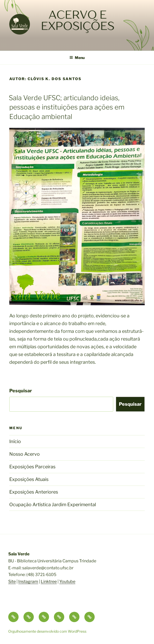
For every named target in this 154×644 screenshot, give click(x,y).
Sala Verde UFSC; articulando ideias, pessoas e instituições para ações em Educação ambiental (67, 107)
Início (15, 441)
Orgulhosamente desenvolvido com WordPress (47, 631)
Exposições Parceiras (32, 467)
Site (12, 582)
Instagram (28, 582)
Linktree (49, 582)
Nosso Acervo (25, 454)
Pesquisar (21, 391)
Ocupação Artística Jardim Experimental (53, 505)
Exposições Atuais (29, 479)
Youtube (67, 582)
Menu (77, 58)
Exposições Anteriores (34, 492)
